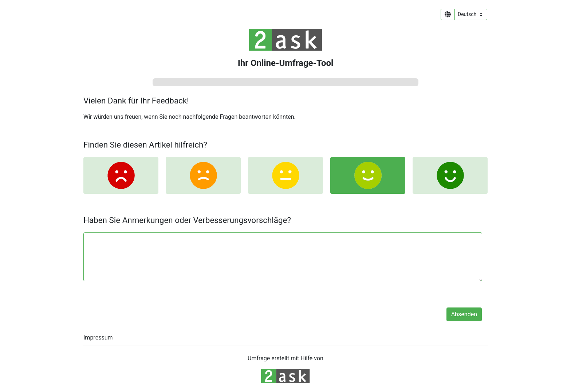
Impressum (98, 338)
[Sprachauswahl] (471, 14)
